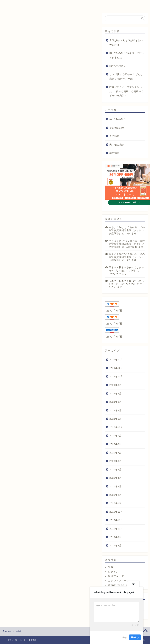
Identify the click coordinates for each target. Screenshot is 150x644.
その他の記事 (117, 128)
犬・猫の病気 (117, 145)
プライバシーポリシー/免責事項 (22, 640)
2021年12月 (116, 368)
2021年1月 (115, 419)
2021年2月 (115, 410)
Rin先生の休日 (118, 66)
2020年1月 (115, 503)
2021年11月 (116, 377)
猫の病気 (114, 153)
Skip (124, 637)
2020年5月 (115, 470)
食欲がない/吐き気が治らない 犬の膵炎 (127, 43)
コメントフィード (119, 581)
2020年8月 (115, 444)
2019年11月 (116, 520)
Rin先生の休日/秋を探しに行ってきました (127, 55)
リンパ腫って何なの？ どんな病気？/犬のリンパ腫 (126, 77)
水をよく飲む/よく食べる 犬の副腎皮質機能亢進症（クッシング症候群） (127, 230)
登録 (111, 567)
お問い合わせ (101, 4)
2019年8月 (115, 546)
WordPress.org (118, 585)
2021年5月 (115, 394)
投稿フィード (116, 576)
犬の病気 (114, 136)
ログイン (113, 572)
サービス (45, 4)
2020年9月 (115, 436)
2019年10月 (116, 529)
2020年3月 (115, 486)
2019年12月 (116, 512)
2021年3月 (115, 402)
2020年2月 (115, 495)
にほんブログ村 (113, 311)
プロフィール (73, 4)
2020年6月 (115, 461)
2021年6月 (115, 385)
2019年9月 (115, 537)
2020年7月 (115, 453)
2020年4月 (115, 478)
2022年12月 (116, 360)
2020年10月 (116, 427)
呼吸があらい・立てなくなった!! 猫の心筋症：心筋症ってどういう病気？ (127, 91)
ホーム (17, 4)
